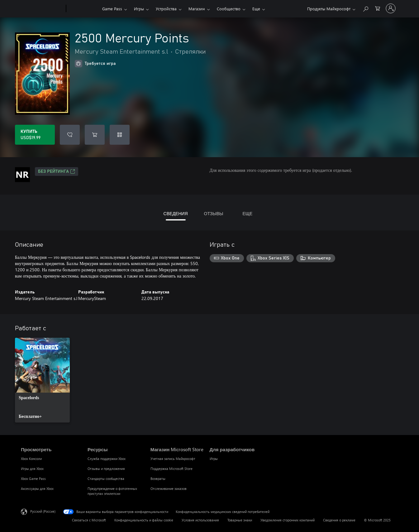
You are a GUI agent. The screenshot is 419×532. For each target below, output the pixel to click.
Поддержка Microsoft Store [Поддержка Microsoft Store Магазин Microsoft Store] (171, 469)
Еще (256, 9)
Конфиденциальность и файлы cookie (144, 520)
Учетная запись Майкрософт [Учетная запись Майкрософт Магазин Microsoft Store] (173, 459)
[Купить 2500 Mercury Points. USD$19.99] (35, 135)
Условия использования (200, 520)
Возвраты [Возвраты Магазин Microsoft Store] (158, 479)
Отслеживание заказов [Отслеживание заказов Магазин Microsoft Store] (169, 488)
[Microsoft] (42, 9)
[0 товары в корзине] (378, 8)
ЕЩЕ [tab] (247, 213)
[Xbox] (83, 9)
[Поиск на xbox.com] (365, 8)
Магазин (197, 9)
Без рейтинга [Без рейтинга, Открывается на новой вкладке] (57, 172)
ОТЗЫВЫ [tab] (214, 213)
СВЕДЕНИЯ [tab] (176, 213)
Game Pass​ (112, 9)
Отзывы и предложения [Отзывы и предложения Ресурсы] (106, 469)
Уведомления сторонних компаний (288, 520)
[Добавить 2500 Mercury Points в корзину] (95, 135)
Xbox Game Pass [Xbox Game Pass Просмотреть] (33, 479)
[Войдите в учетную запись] (391, 8)
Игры (139, 9)
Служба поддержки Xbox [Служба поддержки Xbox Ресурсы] (107, 459)
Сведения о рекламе (339, 520)
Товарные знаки (240, 520)
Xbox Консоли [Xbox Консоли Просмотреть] (31, 459)
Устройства (166, 9)
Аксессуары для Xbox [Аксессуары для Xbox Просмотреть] (37, 488)
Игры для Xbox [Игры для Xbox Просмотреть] (32, 469)
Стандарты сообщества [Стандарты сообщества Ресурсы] (106, 479)
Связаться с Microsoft (89, 520)
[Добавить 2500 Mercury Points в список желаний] (70, 135)
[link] (42, 380)
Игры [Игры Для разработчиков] (214, 459)
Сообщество (229, 9)
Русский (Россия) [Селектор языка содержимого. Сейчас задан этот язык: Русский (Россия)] (43, 511)
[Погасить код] (120, 135)
